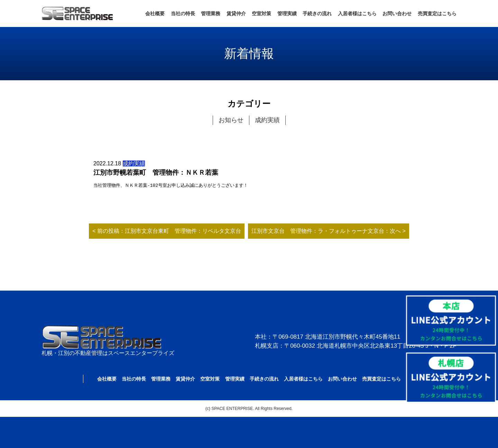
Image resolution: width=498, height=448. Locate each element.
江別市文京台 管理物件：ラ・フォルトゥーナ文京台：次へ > (329, 231)
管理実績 (287, 13)
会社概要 (155, 13)
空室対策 (261, 13)
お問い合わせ (397, 13)
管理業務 (211, 13)
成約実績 (267, 120)
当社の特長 (183, 13)
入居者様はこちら (357, 13)
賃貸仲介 (236, 13)
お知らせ (231, 120)
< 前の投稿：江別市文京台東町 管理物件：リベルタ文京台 (167, 231)
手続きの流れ (317, 13)
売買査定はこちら (437, 13)
